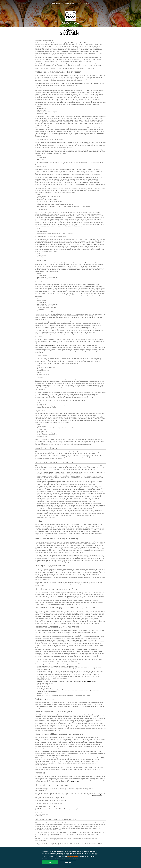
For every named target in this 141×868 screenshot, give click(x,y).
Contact (79, 3)
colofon (88, 3)
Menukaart (56, 3)
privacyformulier (43, 560)
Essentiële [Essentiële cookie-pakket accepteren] (68, 862)
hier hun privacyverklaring (85, 681)
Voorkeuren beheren (72, 856)
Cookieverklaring (50, 346)
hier (63, 798)
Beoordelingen (68, 3)
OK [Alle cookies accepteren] (50, 862)
